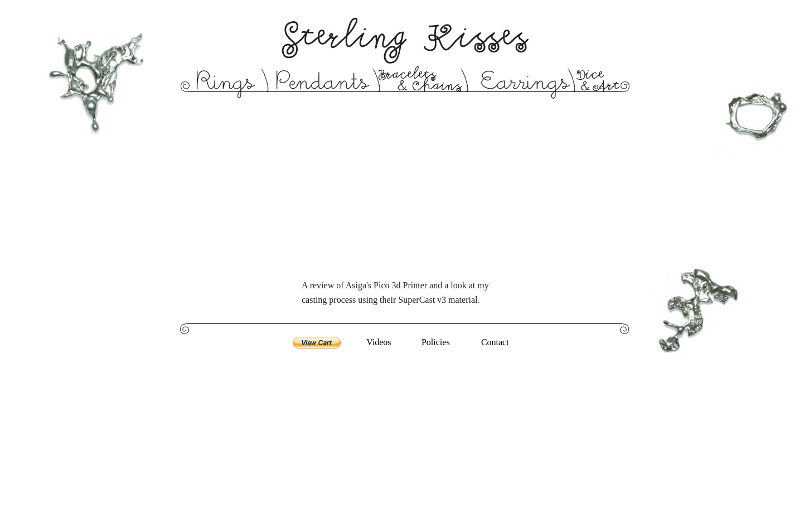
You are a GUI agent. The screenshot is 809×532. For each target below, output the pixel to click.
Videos (379, 342)
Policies (436, 342)
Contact (495, 342)
